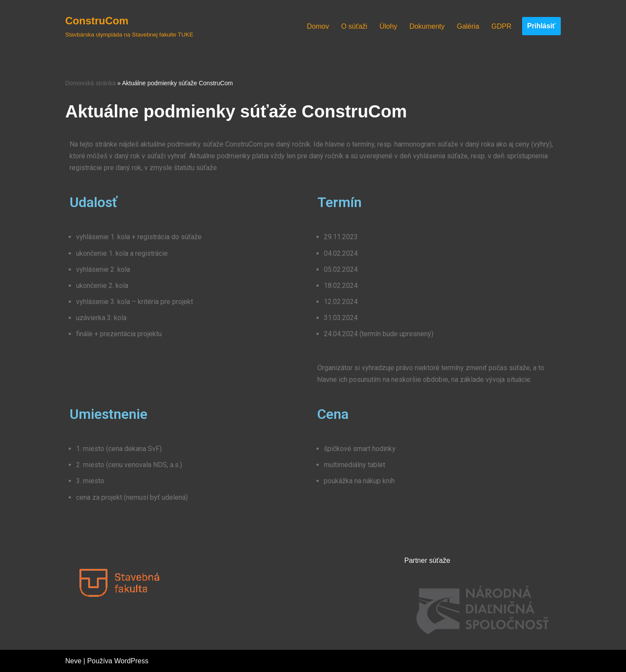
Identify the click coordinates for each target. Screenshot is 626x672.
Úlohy (388, 26)
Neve (73, 661)
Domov (318, 26)
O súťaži (354, 26)
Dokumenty (427, 26)
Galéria (468, 26)
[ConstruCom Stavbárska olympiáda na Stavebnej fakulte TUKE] (129, 26)
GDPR (501, 26)
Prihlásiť (541, 26)
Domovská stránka (90, 83)
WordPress (132, 661)
